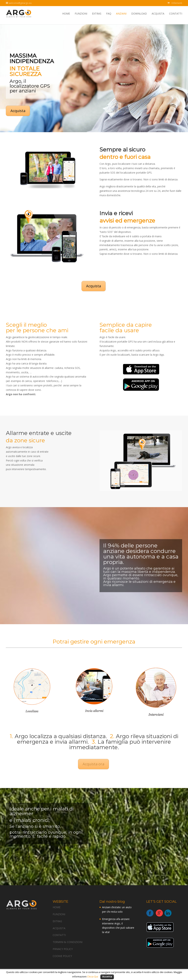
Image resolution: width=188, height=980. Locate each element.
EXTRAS (97, 14)
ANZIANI (121, 14)
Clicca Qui (93, 977)
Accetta (107, 977)
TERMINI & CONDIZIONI (68, 942)
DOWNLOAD (139, 14)
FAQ (109, 14)
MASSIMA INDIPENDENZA (32, 58)
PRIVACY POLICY (63, 949)
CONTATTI (176, 14)
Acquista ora (93, 764)
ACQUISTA (158, 14)
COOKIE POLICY (62, 956)
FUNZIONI (81, 14)
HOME (66, 14)
